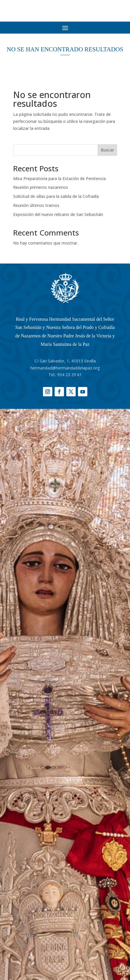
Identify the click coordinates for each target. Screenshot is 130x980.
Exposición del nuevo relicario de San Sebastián (58, 214)
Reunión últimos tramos (36, 205)
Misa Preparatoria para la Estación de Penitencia (59, 178)
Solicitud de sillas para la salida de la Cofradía (56, 196)
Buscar (107, 150)
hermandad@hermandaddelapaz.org (65, 368)
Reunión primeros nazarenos (41, 187)
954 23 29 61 (70, 375)
